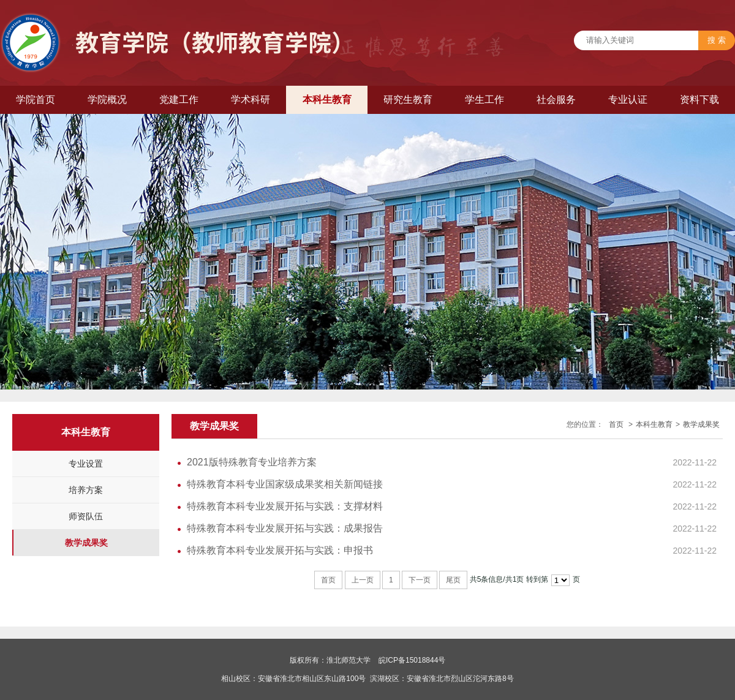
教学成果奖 (86, 543)
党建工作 (179, 100)
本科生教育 (327, 100)
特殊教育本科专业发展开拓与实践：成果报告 (285, 528)
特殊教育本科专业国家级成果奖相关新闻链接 (285, 484)
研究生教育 (408, 100)
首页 (616, 424)
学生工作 (484, 100)
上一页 (363, 580)
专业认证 (628, 100)
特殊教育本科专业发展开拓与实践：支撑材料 (285, 506)
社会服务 (556, 100)
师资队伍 (86, 516)
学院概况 (107, 100)
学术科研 (251, 100)
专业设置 (86, 464)
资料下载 (699, 100)
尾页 (453, 580)
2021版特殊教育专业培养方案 (252, 462)
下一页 (420, 580)
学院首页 (36, 100)
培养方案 (86, 490)
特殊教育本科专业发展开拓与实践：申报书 (280, 550)
